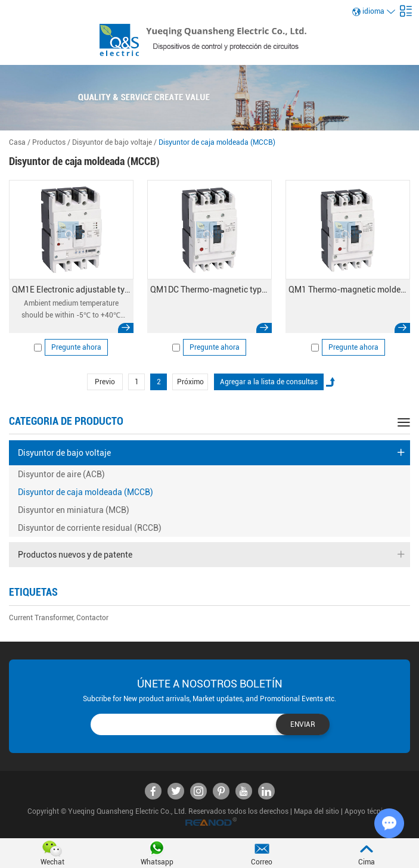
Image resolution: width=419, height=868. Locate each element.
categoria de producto (66, 421)
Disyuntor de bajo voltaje (112, 142)
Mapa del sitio (316, 811)
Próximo (190, 382)
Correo (262, 862)
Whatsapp (157, 862)
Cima (367, 862)
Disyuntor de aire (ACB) (61, 474)
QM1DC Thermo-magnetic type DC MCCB (209, 290)
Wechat (52, 862)
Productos (49, 142)
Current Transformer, (42, 618)
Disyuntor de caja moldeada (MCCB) (217, 142)
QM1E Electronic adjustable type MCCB (71, 290)
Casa (17, 142)
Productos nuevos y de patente (211, 555)
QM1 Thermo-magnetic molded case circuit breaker (348, 290)
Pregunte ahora (76, 347)
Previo (105, 382)
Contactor (92, 618)
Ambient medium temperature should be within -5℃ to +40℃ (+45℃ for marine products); (71, 310)
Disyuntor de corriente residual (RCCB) (90, 528)
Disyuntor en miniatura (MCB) (74, 510)
